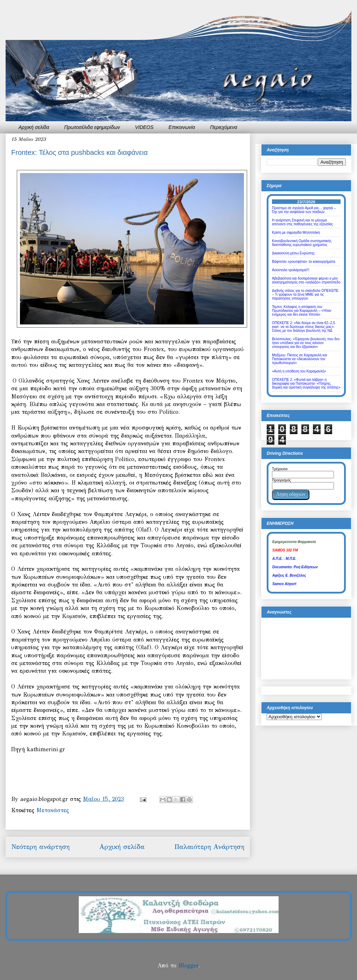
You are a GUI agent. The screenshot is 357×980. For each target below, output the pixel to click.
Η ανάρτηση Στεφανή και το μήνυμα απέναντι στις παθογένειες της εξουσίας (302, 222)
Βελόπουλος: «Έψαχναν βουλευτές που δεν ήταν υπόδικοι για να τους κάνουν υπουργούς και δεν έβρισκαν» (306, 343)
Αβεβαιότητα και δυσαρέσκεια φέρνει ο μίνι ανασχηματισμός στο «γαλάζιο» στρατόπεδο (306, 280)
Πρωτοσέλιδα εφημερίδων (92, 127)
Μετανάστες (53, 810)
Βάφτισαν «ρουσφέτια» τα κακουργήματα (304, 262)
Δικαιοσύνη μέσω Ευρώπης (293, 253)
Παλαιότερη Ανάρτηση (209, 847)
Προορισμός (281, 480)
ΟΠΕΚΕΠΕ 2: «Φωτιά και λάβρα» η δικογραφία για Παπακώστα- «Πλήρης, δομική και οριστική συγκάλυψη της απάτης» (306, 383)
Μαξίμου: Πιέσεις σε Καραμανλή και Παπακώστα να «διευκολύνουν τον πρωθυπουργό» (299, 359)
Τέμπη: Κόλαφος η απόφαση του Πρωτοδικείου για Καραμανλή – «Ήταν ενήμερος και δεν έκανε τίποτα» (302, 311)
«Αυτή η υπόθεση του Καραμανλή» (299, 371)
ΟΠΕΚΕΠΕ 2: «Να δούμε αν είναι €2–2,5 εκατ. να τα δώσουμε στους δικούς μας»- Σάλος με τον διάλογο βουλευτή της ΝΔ (303, 327)
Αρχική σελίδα (34, 127)
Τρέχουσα (280, 469)
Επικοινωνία (182, 127)
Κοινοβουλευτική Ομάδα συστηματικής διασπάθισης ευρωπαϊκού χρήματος (302, 243)
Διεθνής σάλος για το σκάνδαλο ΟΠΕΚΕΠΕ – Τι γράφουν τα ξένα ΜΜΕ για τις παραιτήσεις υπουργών (305, 294)
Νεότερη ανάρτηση (40, 847)
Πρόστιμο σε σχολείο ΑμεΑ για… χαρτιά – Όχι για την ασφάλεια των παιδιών (304, 210)
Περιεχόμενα (224, 127)
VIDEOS (144, 127)
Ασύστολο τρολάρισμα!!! (290, 270)
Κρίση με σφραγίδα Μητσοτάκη (296, 232)
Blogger (188, 965)
